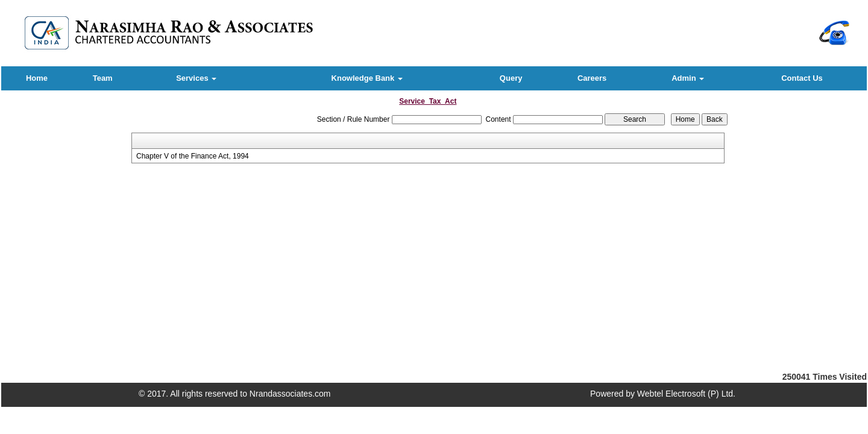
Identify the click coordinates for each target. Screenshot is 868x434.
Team (103, 78)
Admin (688, 78)
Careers (592, 78)
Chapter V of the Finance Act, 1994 (193, 156)
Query (511, 78)
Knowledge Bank (367, 78)
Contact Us (802, 78)
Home (37, 78)
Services (196, 78)
